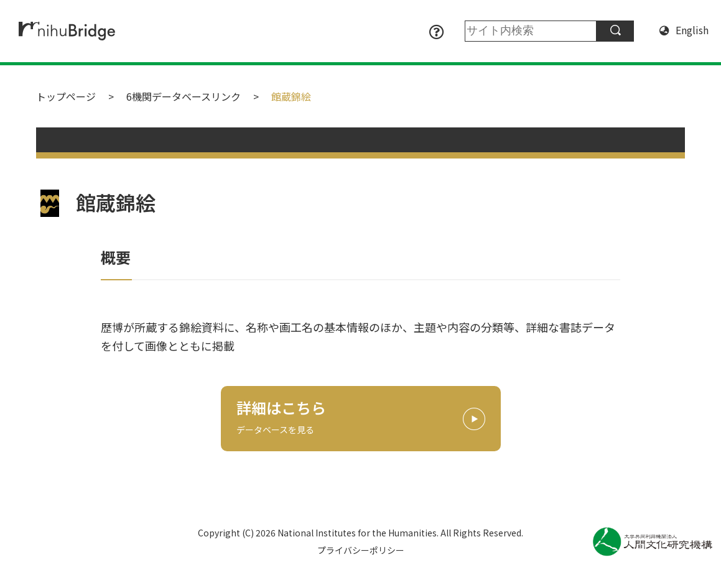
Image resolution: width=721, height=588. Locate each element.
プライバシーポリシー (361, 550)
